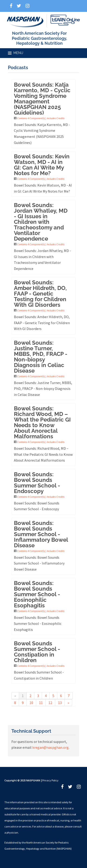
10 (31, 703)
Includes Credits (56, 118)
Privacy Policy (50, 780)
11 (41, 703)
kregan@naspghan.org (50, 747)
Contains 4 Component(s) (31, 118)
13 (60, 703)
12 (50, 703)
